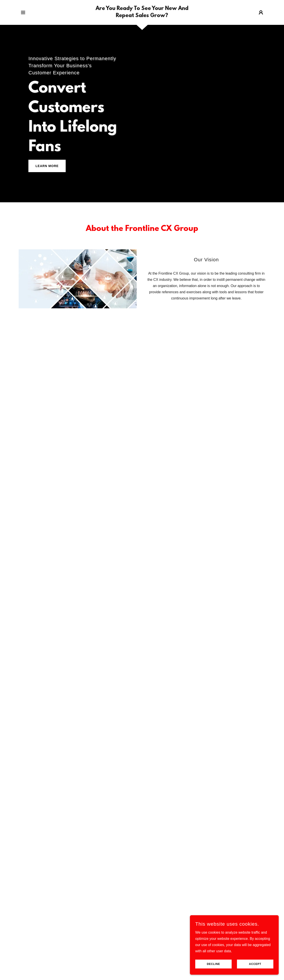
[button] (23, 12)
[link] (142, 16)
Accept (255, 964)
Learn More (47, 166)
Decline (213, 964)
